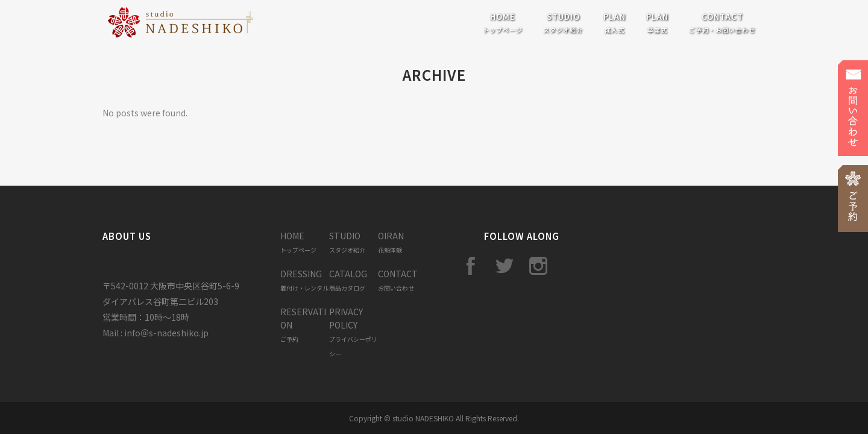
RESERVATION (303, 325)
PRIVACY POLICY (353, 332)
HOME (298, 242)
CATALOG (348, 280)
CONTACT (398, 280)
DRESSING (304, 280)
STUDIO (347, 242)
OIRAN (391, 242)
